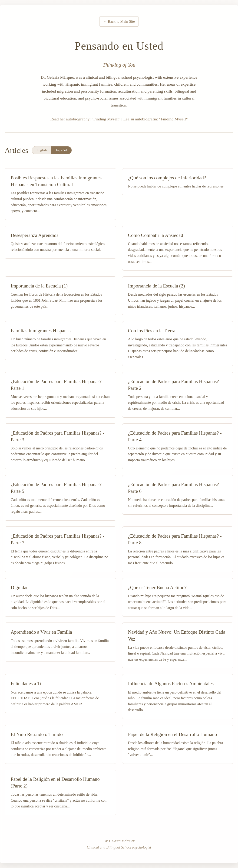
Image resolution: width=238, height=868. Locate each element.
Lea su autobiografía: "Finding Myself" (155, 119)
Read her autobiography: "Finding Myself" (85, 119)
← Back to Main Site (119, 21)
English (42, 150)
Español (61, 150)
